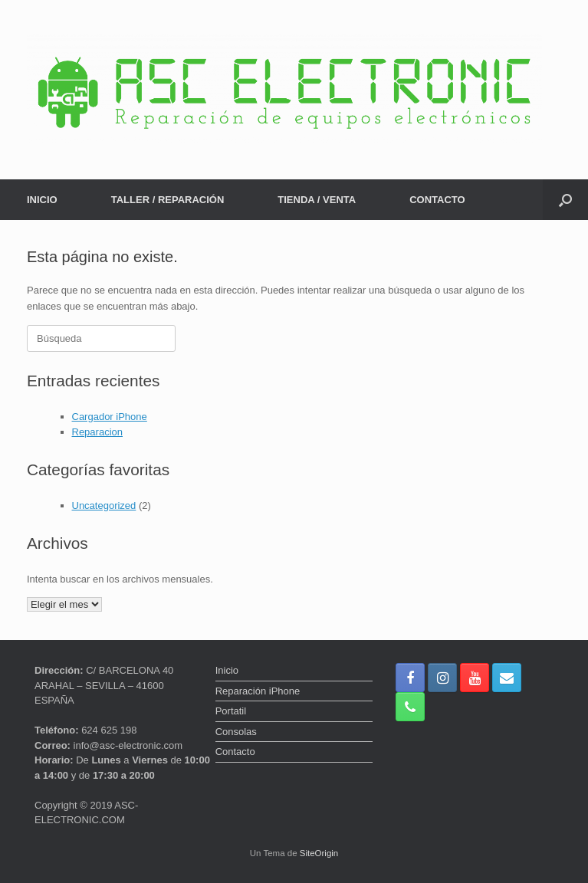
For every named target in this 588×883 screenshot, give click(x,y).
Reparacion (98, 432)
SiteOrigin (319, 853)
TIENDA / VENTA (317, 200)
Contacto (235, 752)
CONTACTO (437, 200)
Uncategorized (104, 506)
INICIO (42, 200)
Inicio (227, 670)
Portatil (231, 711)
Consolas (236, 732)
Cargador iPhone (110, 417)
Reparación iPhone (258, 691)
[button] (565, 200)
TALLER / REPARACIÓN (168, 200)
